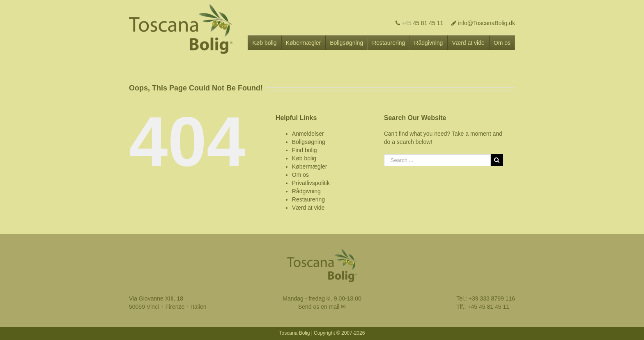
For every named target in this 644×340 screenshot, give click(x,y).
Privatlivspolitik (311, 183)
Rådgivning (306, 191)
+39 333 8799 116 (492, 298)
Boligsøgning (309, 142)
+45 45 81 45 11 (488, 307)
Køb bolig (304, 158)
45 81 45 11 (420, 23)
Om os (300, 175)
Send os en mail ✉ (322, 307)
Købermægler (310, 167)
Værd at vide (308, 208)
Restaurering (308, 199)
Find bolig (305, 150)
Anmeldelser (308, 134)
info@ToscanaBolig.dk (483, 23)
